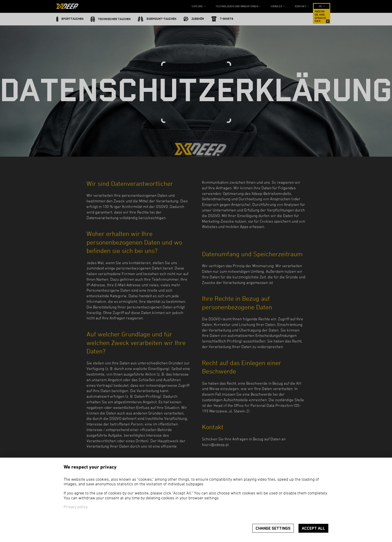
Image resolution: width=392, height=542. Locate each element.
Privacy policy (76, 507)
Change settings (273, 528)
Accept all (313, 528)
